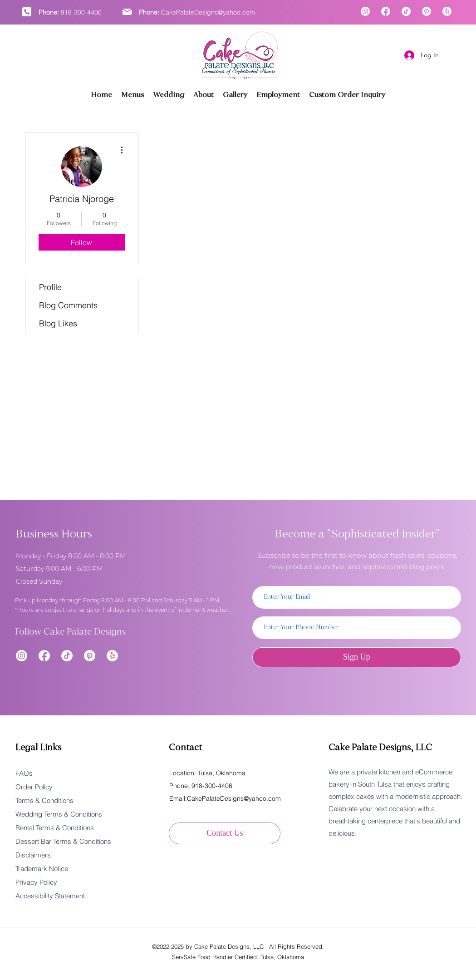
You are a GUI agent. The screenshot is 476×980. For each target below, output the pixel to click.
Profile (50, 287)
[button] (235, 95)
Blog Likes (58, 323)
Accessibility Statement (50, 896)
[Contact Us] (225, 833)
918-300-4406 (81, 12)
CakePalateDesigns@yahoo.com (208, 12)
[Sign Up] (357, 657)
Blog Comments (68, 305)
